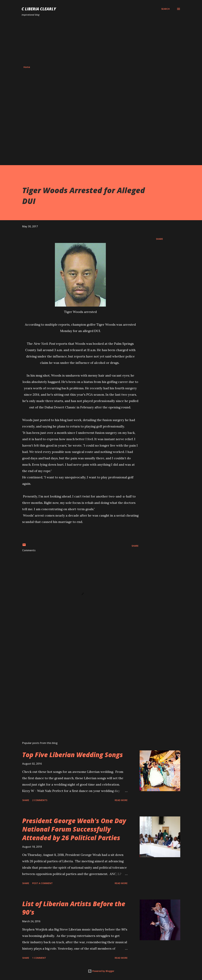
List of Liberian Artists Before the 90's (74, 908)
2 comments (40, 800)
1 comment (39, 958)
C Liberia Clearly (39, 9)
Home (27, 67)
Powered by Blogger (101, 971)
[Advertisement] (101, 41)
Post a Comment (42, 883)
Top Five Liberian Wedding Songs (73, 755)
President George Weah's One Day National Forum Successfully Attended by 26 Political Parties (74, 829)
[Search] (165, 9)
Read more (121, 800)
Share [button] (159, 239)
